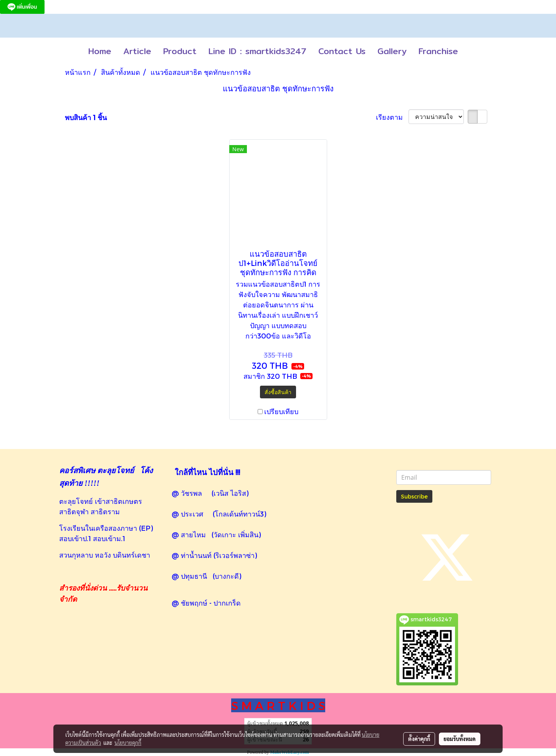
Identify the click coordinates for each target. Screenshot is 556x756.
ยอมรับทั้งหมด (460, 739)
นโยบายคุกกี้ (128, 743)
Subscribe (414, 496)
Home (100, 51)
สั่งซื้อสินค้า (278, 392)
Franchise (438, 51)
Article (137, 51)
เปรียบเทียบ (281, 411)
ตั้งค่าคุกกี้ (419, 739)
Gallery (392, 51)
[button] (471, 51)
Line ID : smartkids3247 (257, 51)
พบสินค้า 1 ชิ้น (86, 117)
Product (180, 51)
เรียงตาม (392, 117)
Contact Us (342, 51)
